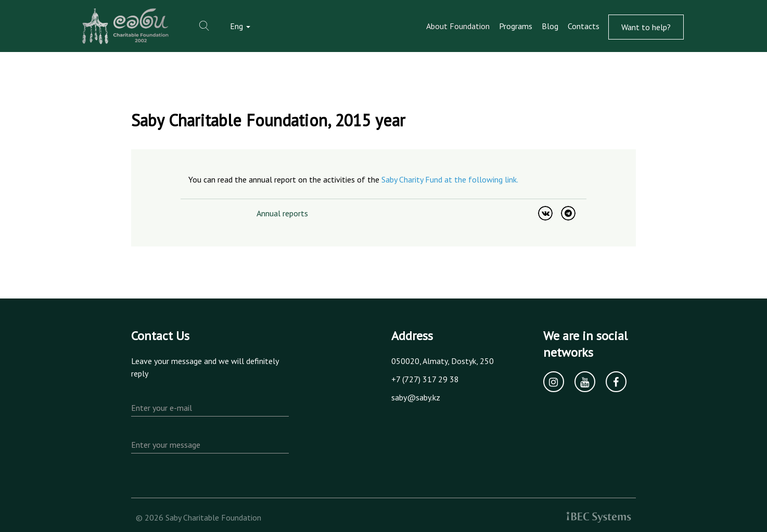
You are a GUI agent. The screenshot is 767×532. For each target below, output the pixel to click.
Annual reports (282, 213)
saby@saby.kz (416, 397)
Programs (516, 26)
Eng (240, 26)
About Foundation (458, 26)
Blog (550, 26)
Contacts (584, 26)
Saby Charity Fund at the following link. (450, 179)
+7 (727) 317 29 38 (425, 379)
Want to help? (646, 27)
